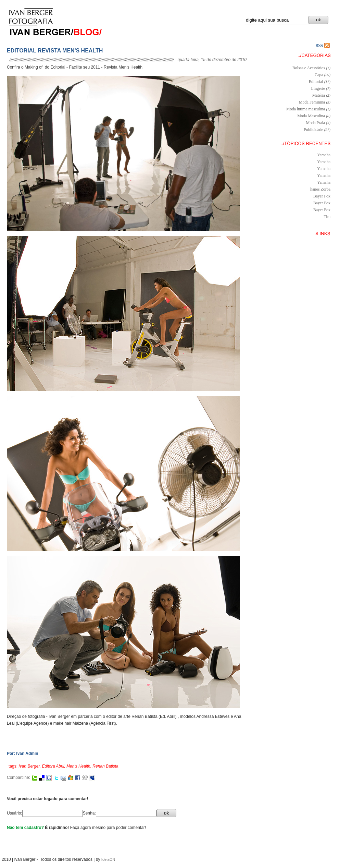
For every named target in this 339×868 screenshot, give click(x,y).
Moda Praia (316, 123)
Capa (319, 75)
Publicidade (313, 130)
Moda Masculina (311, 116)
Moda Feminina (312, 102)
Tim (327, 217)
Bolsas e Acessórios (309, 68)
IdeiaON (108, 859)
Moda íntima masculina (306, 109)
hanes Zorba (320, 189)
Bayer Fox (322, 196)
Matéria (319, 95)
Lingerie (318, 88)
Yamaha (324, 155)
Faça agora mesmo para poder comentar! (108, 828)
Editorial (316, 82)
